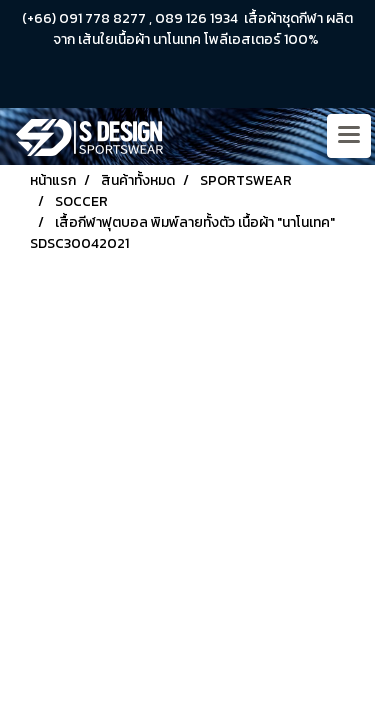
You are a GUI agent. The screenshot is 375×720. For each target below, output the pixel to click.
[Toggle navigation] (349, 136)
